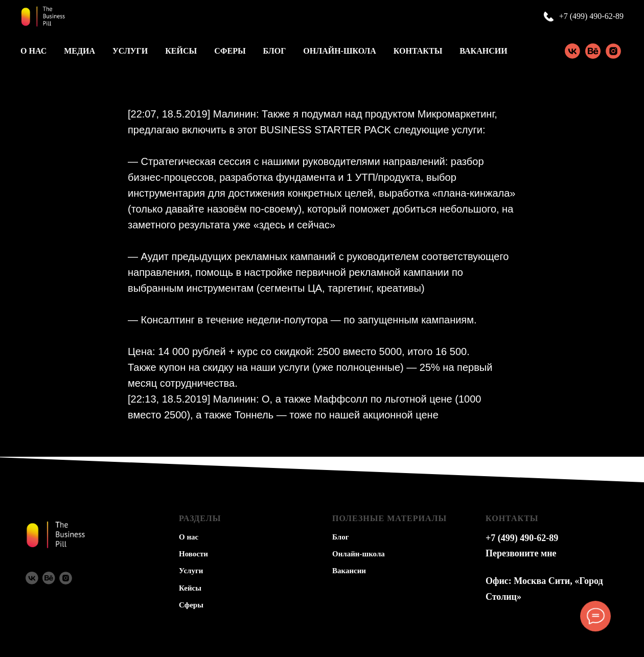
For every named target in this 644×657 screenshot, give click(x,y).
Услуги (130, 51)
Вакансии (483, 51)
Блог (275, 51)
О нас (33, 51)
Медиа (79, 51)
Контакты (418, 51)
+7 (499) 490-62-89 (591, 16)
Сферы (230, 51)
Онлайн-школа (339, 51)
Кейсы (181, 51)
